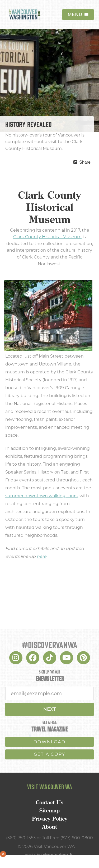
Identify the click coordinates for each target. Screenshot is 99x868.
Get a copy (49, 754)
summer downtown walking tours (41, 496)
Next (50, 709)
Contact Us (49, 802)
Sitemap (49, 811)
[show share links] (82, 162)
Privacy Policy (50, 819)
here (42, 556)
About (49, 827)
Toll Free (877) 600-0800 (67, 838)
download (49, 742)
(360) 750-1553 (21, 838)
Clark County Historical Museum (47, 237)
